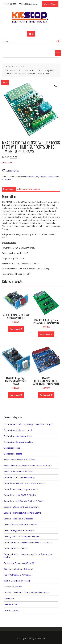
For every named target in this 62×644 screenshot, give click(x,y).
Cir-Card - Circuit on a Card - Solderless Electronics (26, 593)
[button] (58, 53)
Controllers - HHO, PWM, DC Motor (20, 495)
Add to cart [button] (15, 329)
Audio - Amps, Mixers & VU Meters (20, 460)
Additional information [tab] (29, 189)
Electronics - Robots (13, 454)
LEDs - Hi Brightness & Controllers (19, 531)
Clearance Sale (32, 177)
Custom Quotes (50, 4)
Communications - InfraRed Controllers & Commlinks (28, 542)
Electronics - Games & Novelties (18, 442)
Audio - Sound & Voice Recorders (19, 471)
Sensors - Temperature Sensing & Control (23, 513)
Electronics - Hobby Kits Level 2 (18, 430)
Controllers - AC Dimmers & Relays (20, 477)
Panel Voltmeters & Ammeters (18, 575)
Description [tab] (9, 189)
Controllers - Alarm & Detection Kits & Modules (25, 483)
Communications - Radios (16, 548)
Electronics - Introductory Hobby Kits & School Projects (29, 424)
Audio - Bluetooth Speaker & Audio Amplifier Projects (28, 466)
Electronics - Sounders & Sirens (18, 436)
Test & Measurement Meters (17, 581)
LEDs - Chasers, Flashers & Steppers (20, 525)
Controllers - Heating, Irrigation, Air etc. (21, 489)
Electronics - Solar (12, 448)
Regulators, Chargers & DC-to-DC (19, 563)
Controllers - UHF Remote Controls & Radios (24, 501)
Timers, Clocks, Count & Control (18, 569)
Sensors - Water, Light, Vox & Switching (22, 507)
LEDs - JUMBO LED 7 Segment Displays (22, 536)
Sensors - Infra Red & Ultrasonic (18, 519)
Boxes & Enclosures (13, 587)
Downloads (9, 598)
